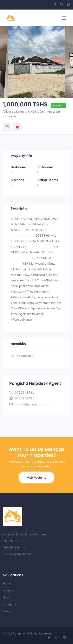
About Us (9, 590)
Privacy (7, 612)
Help (6, 597)
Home (7, 583)
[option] (36, 62)
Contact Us (10, 605)
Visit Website (36, 477)
